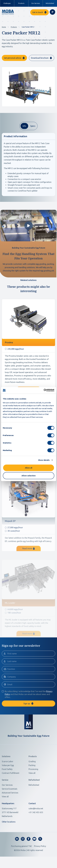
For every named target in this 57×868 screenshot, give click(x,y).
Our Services (36, 3)
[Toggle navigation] (52, 12)
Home (4, 27)
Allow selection (29, 476)
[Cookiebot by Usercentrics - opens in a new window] (44, 390)
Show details (44, 460)
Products (14, 27)
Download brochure (40, 58)
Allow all (29, 468)
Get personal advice (13, 58)
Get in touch (38, 12)
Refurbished (50, 3)
